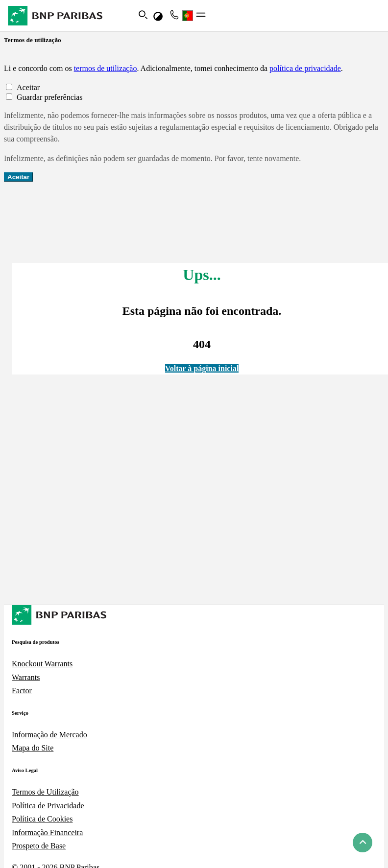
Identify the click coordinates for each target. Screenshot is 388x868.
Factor (22, 691)
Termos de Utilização (45, 792)
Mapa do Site (33, 748)
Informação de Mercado (49, 735)
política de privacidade (305, 68)
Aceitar (18, 177)
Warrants (26, 677)
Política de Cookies (42, 819)
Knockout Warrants (42, 664)
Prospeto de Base (39, 846)
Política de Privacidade (48, 806)
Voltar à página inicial (202, 368)
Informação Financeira (47, 833)
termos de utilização (106, 68)
